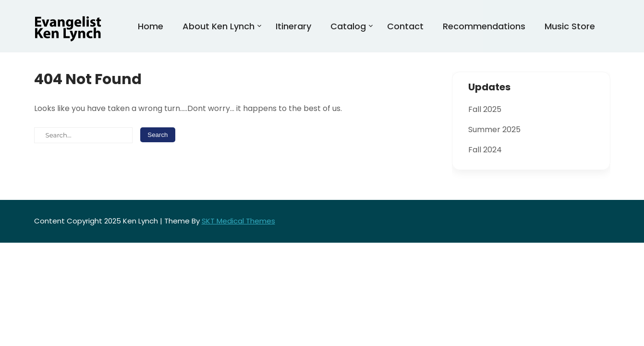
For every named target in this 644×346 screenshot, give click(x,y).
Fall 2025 (485, 109)
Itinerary (293, 26)
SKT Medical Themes (238, 221)
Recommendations (484, 26)
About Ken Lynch (219, 26)
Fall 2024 (485, 150)
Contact (405, 26)
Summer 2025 (494, 130)
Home (151, 26)
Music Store (570, 26)
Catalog (348, 26)
